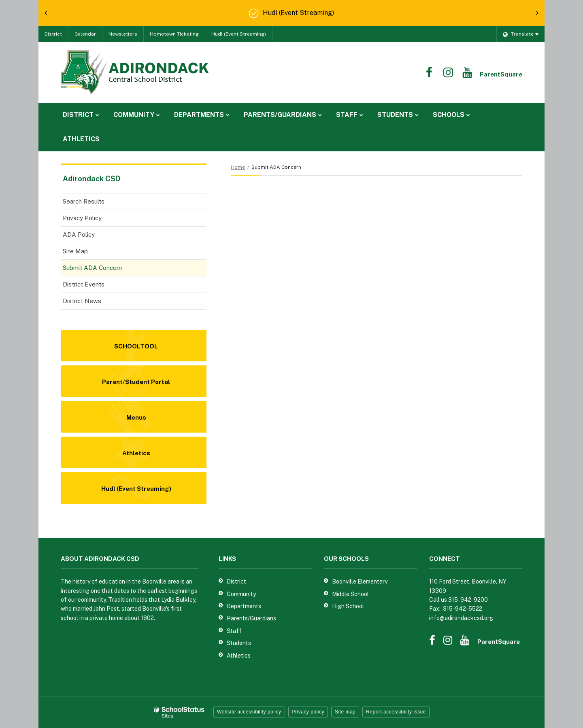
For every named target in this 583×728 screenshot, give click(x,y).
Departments (244, 606)
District (53, 34)
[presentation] (46, 13)
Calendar (85, 34)
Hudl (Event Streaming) (239, 34)
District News (82, 301)
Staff (234, 631)
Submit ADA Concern (92, 268)
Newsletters (123, 34)
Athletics (239, 656)
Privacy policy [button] (308, 712)
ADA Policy (79, 235)
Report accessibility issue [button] (396, 712)
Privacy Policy (82, 218)
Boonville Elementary (360, 582)
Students (239, 643)
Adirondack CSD (91, 179)
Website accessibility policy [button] (249, 712)
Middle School (350, 594)
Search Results (84, 201)
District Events (84, 284)
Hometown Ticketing (174, 34)
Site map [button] (345, 712)
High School (348, 606)
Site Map (75, 251)
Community (241, 594)
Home (238, 167)
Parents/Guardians (251, 618)
